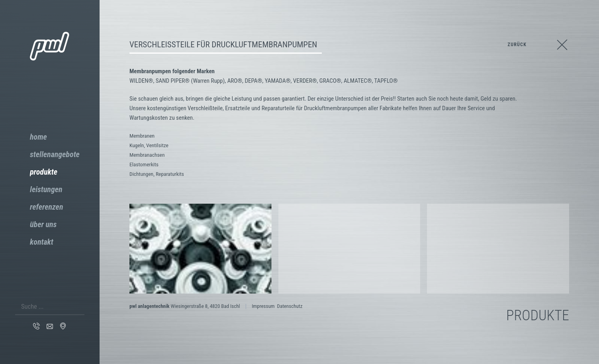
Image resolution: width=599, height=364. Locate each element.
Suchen (80, 304)
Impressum (263, 306)
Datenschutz (290, 306)
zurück (517, 45)
